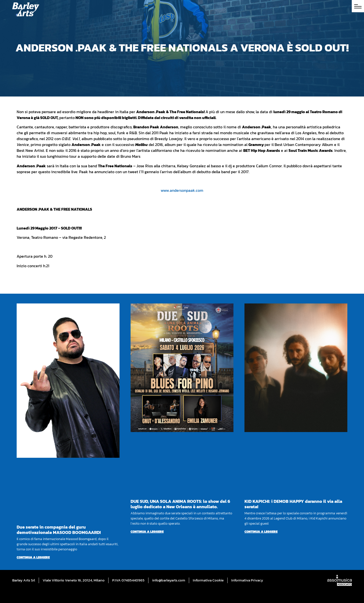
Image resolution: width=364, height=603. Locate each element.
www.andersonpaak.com (182, 190)
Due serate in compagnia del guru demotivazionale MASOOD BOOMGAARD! (59, 530)
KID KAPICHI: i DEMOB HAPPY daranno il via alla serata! (293, 504)
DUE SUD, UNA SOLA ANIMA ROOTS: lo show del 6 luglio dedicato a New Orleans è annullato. (180, 504)
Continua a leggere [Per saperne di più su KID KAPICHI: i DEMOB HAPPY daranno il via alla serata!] (261, 532)
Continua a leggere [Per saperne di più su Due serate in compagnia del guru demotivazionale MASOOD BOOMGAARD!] (33, 557)
